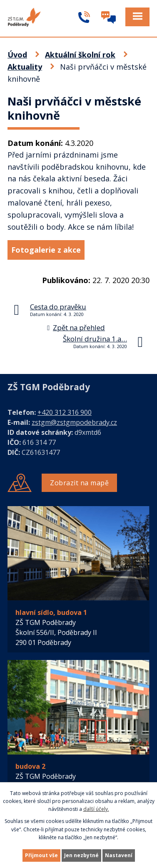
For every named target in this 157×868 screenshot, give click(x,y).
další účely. (96, 809)
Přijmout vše (41, 855)
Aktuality (25, 67)
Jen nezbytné (81, 855)
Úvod (17, 55)
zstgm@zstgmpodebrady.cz (74, 422)
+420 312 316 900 (65, 412)
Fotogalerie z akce (46, 250)
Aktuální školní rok (80, 55)
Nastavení (119, 855)
